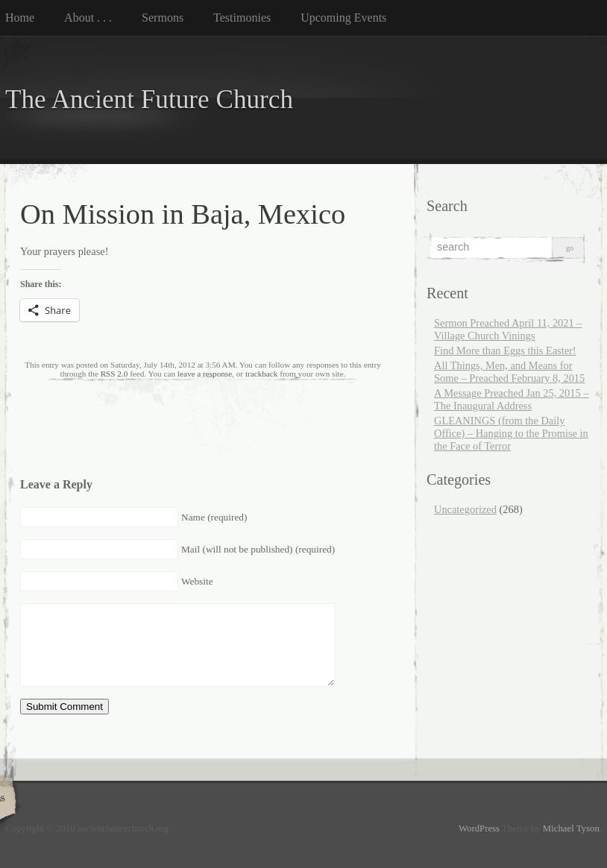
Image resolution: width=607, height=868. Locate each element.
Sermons (163, 18)
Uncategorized (465, 509)
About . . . (88, 18)
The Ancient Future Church (149, 100)
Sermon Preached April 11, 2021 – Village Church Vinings (508, 329)
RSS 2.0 (114, 374)
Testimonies (242, 18)
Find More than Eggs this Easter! (505, 350)
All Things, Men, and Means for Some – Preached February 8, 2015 (509, 372)
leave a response (205, 374)
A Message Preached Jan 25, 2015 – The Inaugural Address (511, 399)
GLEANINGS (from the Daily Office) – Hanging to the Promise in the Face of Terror (511, 433)
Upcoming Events (343, 18)
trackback (261, 374)
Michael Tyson (571, 828)
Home (20, 18)
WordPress (479, 828)
